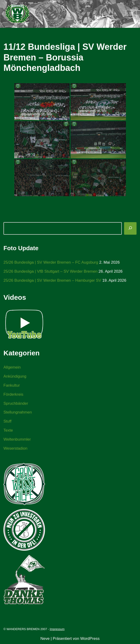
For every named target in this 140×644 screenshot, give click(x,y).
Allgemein (12, 367)
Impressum (57, 629)
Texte (8, 430)
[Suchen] (130, 228)
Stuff (7, 421)
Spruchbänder (16, 403)
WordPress (90, 639)
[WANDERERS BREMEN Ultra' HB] (17, 14)
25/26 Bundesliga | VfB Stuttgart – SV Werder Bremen (51, 271)
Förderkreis (13, 394)
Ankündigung (15, 376)
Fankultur (12, 385)
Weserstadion (15, 448)
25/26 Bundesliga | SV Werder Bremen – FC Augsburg (51, 262)
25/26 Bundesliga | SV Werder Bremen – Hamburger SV (52, 280)
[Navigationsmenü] (131, 14)
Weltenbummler (17, 439)
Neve (45, 639)
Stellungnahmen (18, 412)
